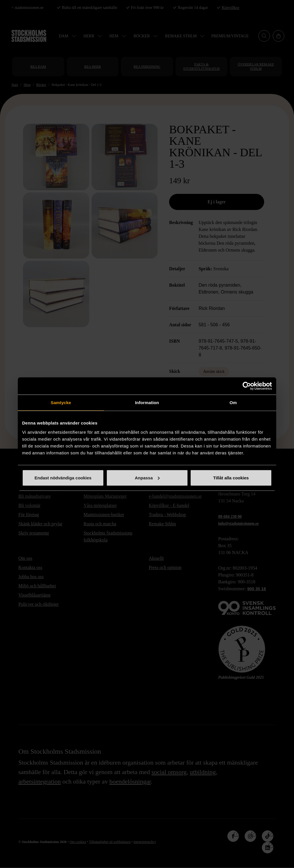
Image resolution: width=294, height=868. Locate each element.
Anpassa (147, 478)
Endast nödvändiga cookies (63, 478)
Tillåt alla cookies (231, 478)
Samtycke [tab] (61, 403)
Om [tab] (233, 403)
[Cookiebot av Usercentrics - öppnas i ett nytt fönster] (247, 386)
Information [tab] (147, 403)
